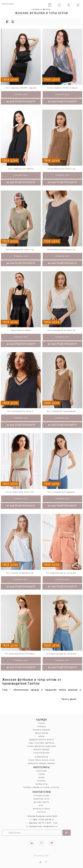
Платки (42, 774)
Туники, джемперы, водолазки (41, 746)
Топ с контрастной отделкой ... (62, 492)
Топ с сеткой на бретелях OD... (21, 573)
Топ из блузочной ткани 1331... (21, 492)
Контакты (42, 812)
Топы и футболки (41, 753)
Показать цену (21, 95)
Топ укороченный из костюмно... (62, 573)
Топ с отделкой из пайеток (21, 169)
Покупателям (42, 792)
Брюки (42, 736)
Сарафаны (41, 727)
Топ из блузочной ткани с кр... (62, 169)
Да (67, 833)
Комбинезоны (41, 757)
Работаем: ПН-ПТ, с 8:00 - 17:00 (42, 823)
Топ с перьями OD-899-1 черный (21, 88)
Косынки (42, 781)
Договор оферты (42, 802)
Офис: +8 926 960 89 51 (41, 820)
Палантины (42, 771)
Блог (41, 806)
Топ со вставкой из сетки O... (21, 411)
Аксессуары (41, 767)
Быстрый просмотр (21, 102)
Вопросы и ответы (41, 809)
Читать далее (69, 699)
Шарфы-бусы (41, 784)
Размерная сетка (41, 799)
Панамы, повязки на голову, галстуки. (41, 787)
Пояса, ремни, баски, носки (42, 760)
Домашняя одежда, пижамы (42, 763)
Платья (42, 723)
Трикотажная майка (21, 330)
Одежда (41, 720)
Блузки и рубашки (42, 730)
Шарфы (42, 778)
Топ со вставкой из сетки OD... (62, 330)
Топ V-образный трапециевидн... (62, 411)
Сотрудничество (41, 796)
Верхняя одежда (42, 750)
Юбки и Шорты (42, 733)
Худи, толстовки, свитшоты (41, 743)
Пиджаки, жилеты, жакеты (42, 740)
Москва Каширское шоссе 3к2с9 (42, 816)
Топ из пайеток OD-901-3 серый (62, 88)
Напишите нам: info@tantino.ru (41, 826)
